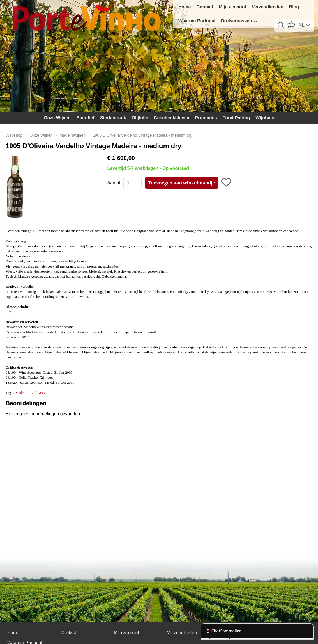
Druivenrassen (239, 21)
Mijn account (232, 7)
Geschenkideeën (171, 118)
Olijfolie (140, 118)
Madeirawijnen (73, 135)
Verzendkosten (268, 7)
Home (185, 7)
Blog (294, 7)
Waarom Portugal (197, 21)
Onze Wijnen (57, 118)
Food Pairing (236, 118)
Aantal (113, 183)
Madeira (21, 393)
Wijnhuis (265, 118)
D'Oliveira (38, 393)
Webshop (14, 135)
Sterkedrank (113, 118)
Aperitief (85, 118)
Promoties (206, 118)
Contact (205, 7)
